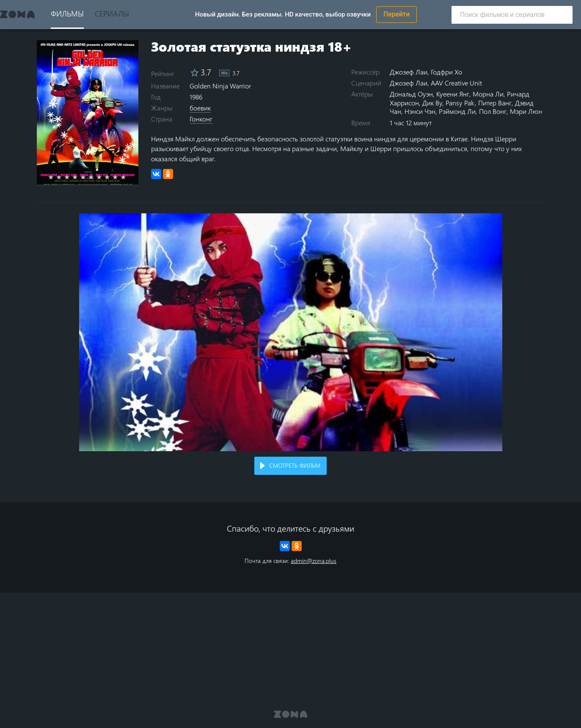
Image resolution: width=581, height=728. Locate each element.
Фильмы (67, 13)
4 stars (80, 177)
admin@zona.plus (314, 561)
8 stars (112, 177)
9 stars (120, 177)
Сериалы (112, 13)
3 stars (72, 177)
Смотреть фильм (295, 465)
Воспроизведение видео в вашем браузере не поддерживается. (291, 332)
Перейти (397, 14)
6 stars (96, 177)
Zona (17, 14)
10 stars (128, 177)
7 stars (104, 177)
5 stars (88, 177)
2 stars (64, 177)
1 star (56, 177)
